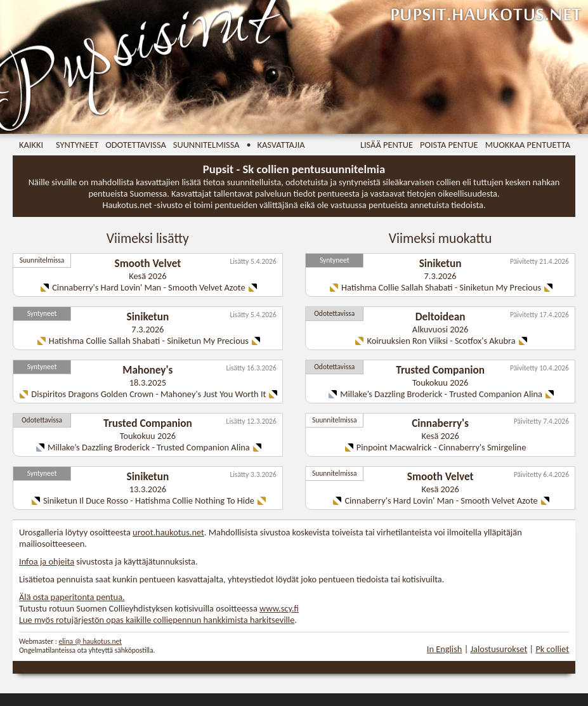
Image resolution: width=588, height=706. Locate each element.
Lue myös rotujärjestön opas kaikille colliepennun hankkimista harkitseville (157, 620)
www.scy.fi (279, 608)
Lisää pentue (387, 145)
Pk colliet (552, 649)
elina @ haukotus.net (90, 641)
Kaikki (31, 145)
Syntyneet (77, 145)
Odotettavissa (136, 145)
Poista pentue (449, 145)
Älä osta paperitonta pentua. (72, 597)
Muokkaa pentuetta (528, 145)
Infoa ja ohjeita (47, 561)
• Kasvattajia (276, 145)
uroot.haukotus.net (168, 532)
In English (445, 649)
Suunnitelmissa (206, 145)
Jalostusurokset (499, 649)
